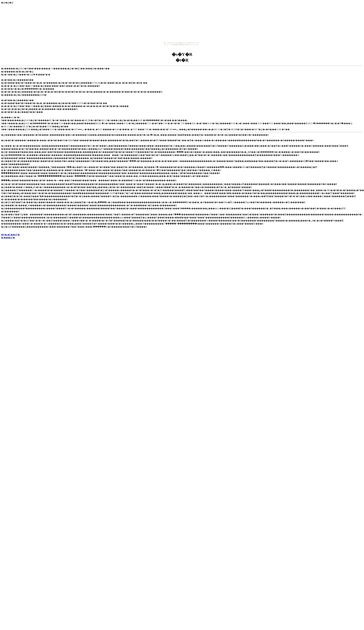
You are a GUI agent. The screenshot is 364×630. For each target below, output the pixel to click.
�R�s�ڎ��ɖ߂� (10, 235)
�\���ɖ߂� (8, 238)
